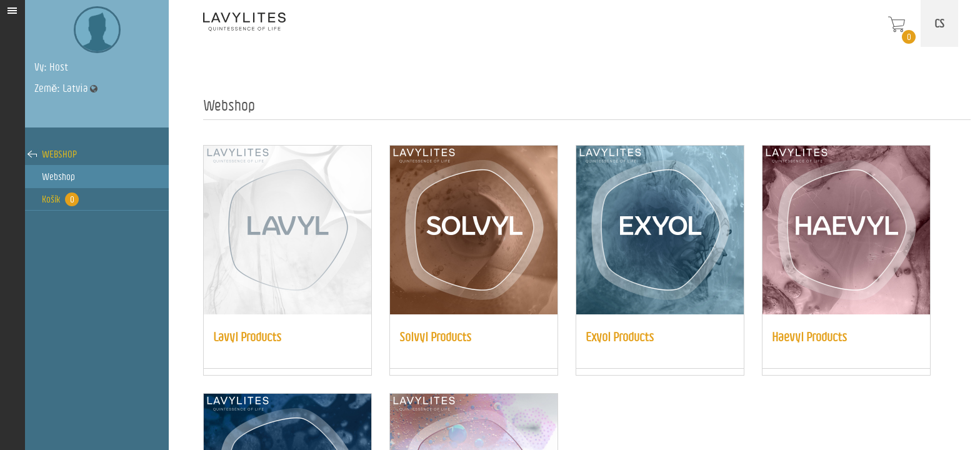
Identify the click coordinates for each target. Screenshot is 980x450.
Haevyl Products (809, 337)
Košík (60, 199)
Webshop (59, 154)
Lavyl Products (247, 337)
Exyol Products (620, 337)
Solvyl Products (435, 337)
